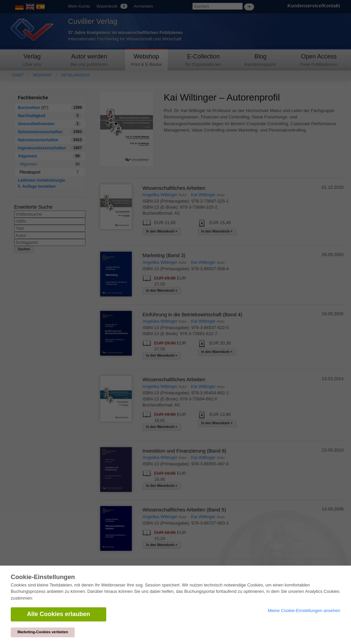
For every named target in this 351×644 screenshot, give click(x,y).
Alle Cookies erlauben (58, 614)
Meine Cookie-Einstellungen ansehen (304, 611)
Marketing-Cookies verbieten (43, 632)
